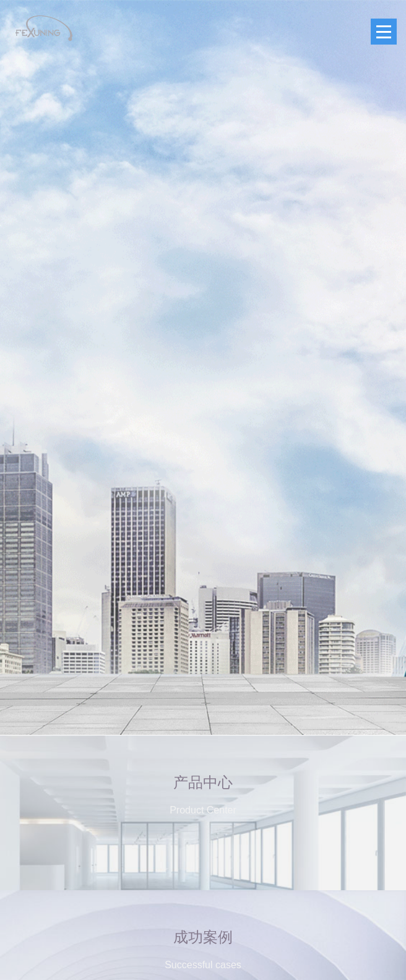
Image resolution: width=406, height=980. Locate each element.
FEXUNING (43, 28)
